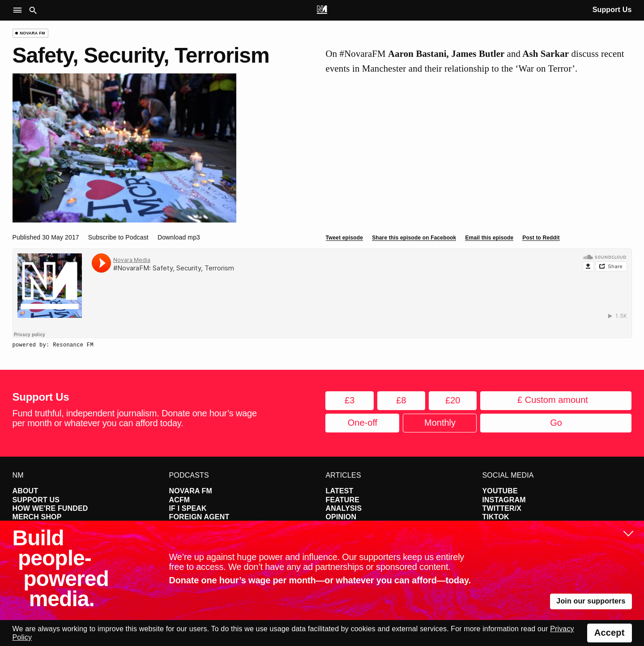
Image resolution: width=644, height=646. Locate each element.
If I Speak (188, 508)
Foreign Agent (199, 517)
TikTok (496, 517)
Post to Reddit (541, 238)
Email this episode (489, 238)
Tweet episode (345, 238)
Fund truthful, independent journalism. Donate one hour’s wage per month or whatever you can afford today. (135, 418)
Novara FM (191, 491)
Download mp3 (179, 237)
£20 (453, 400)
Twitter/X (502, 508)
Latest (340, 491)
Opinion (341, 517)
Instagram (504, 500)
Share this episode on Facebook (414, 238)
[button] (19, 11)
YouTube (500, 491)
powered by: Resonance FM (53, 345)
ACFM (180, 500)
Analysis (344, 508)
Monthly (440, 423)
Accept (610, 633)
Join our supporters (591, 601)
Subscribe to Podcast (118, 237)
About (26, 491)
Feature (343, 500)
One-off (363, 423)
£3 (350, 400)
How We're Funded (50, 508)
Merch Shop (37, 517)
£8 (401, 400)
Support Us (612, 10)
